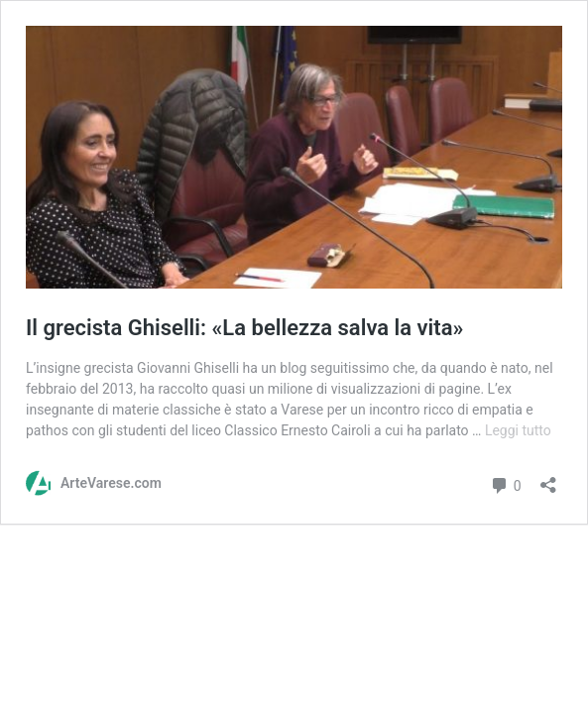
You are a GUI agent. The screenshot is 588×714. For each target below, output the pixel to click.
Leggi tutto (518, 430)
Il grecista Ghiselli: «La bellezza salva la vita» (244, 328)
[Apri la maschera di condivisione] (548, 478)
